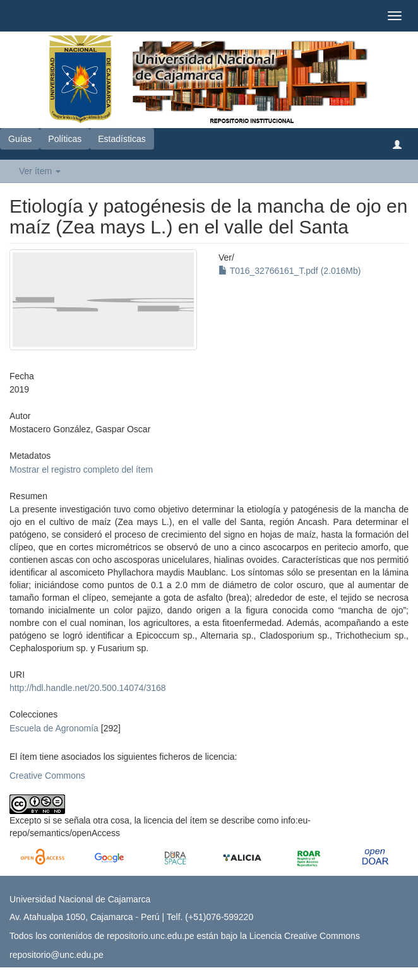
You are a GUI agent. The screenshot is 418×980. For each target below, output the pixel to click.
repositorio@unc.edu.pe (57, 955)
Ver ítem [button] (40, 171)
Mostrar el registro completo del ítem (81, 469)
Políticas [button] (65, 139)
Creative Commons (47, 776)
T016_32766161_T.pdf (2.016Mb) (290, 271)
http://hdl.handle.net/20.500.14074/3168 (88, 688)
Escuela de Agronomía (54, 728)
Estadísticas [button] (122, 139)
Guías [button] (20, 139)
